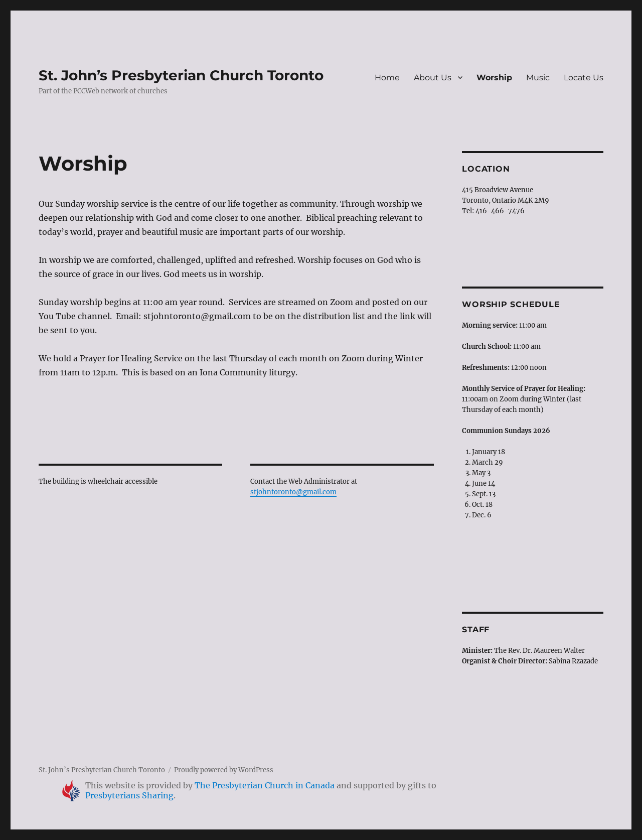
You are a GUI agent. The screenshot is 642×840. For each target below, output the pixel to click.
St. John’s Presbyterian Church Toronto (181, 75)
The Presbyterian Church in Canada (265, 785)
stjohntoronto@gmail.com (293, 492)
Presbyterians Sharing (129, 795)
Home (387, 78)
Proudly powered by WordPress (224, 770)
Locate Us (584, 78)
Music (538, 78)
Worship (494, 78)
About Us (433, 78)
